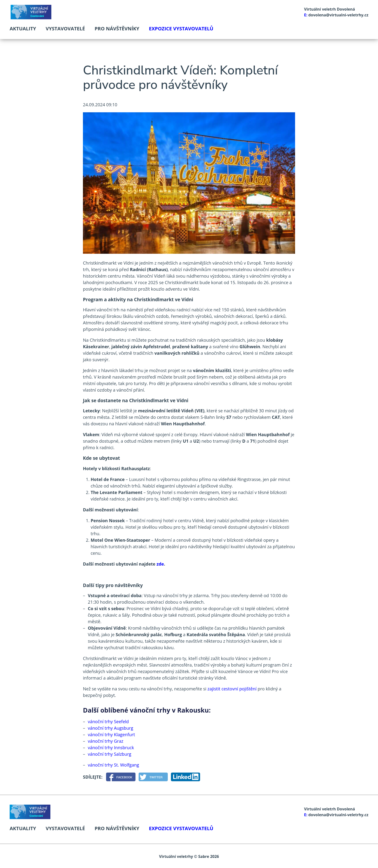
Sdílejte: (93, 777)
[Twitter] (153, 777)
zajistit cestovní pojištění (232, 689)
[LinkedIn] (186, 777)
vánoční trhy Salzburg (109, 754)
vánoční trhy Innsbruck (111, 748)
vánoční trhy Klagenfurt (111, 734)
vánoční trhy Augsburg (110, 728)
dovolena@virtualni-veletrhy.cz (338, 15)
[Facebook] (121, 777)
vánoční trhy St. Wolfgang (113, 765)
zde (160, 564)
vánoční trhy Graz (105, 741)
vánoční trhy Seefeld (108, 721)
